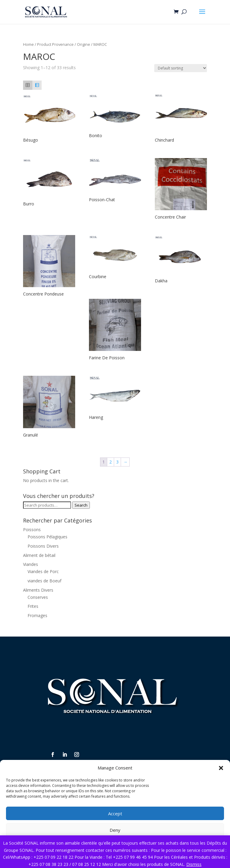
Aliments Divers (38, 590)
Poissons (32, 530)
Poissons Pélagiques (47, 537)
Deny (115, 830)
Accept (115, 814)
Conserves (38, 597)
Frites (33, 606)
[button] (221, 768)
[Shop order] (181, 68)
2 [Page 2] (111, 462)
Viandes (31, 564)
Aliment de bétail (39, 555)
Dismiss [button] (194, 864)
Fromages (37, 615)
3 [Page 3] (117, 462)
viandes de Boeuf (44, 581)
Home (28, 44)
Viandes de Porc (43, 571)
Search (81, 505)
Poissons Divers (43, 546)
